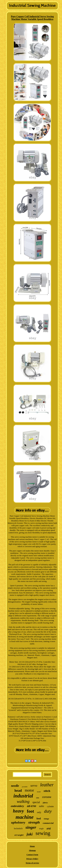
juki (30, 834)
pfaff (49, 828)
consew (47, 797)
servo (34, 786)
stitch (47, 791)
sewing (43, 833)
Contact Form (32, 855)
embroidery (17, 806)
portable (25, 787)
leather (47, 785)
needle (15, 786)
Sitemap (32, 850)
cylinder (50, 806)
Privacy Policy (32, 859)
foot (30, 811)
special (36, 802)
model (39, 792)
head (18, 790)
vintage (46, 819)
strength (34, 822)
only (39, 812)
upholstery (18, 822)
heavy (18, 811)
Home (32, 846)
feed (39, 819)
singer (31, 827)
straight (19, 835)
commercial (48, 823)
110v (38, 798)
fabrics (45, 803)
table (42, 806)
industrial (23, 796)
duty (48, 811)
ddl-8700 (32, 806)
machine (25, 817)
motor (29, 790)
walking (23, 801)
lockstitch (18, 828)
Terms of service (32, 863)
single (41, 828)
